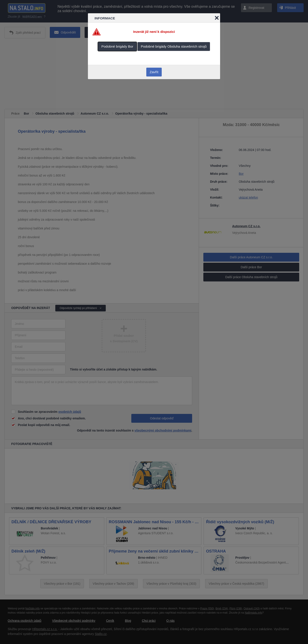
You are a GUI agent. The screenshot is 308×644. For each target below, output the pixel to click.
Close (217, 18)
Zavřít (154, 72)
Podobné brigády (117, 46)
